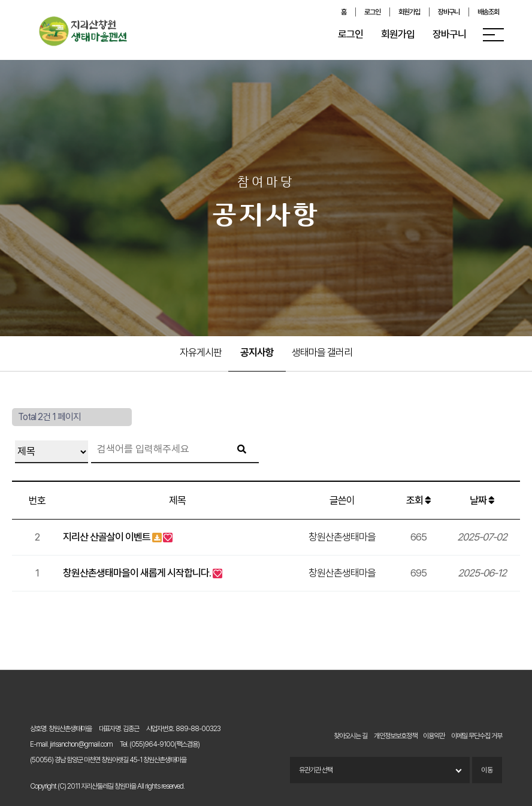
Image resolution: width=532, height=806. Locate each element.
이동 (487, 770)
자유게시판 (201, 352)
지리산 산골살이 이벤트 (107, 537)
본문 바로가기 (0, 0)
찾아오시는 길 (350, 736)
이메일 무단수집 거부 (477, 736)
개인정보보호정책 (395, 736)
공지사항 (257, 352)
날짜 (482, 500)
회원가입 (409, 12)
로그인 (372, 12)
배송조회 (488, 12)
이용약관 (434, 736)
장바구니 (449, 12)
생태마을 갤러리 (322, 352)
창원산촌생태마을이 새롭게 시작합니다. (137, 573)
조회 (418, 500)
